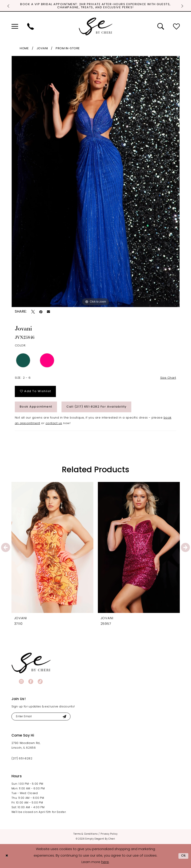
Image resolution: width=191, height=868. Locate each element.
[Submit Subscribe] (65, 717)
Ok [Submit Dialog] (184, 856)
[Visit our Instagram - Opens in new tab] (21, 682)
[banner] (31, 663)
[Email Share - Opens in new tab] (48, 312)
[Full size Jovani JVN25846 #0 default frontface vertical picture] (96, 182)
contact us (54, 424)
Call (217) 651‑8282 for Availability (97, 407)
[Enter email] (41, 717)
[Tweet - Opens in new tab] (33, 312)
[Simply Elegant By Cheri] (96, 26)
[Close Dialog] (7, 856)
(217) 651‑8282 (22, 759)
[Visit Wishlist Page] (176, 26)
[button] (15, 26)
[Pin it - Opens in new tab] (41, 312)
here (105, 862)
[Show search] (161, 26)
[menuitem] (15, 26)
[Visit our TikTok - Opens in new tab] (40, 682)
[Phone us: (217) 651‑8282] (31, 26)
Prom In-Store (68, 48)
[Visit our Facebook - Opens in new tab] (31, 682)
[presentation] (52, 548)
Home (24, 48)
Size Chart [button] (168, 378)
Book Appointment (36, 407)
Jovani (42, 48)
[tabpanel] (96, 182)
